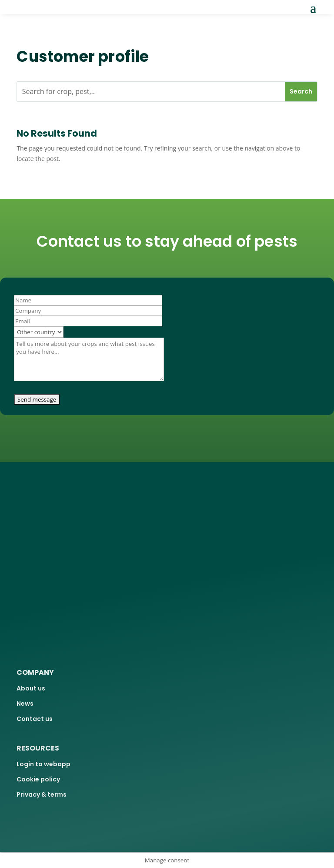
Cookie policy (38, 779)
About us (31, 688)
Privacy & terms (42, 794)
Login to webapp (43, 764)
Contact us (35, 719)
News (25, 704)
